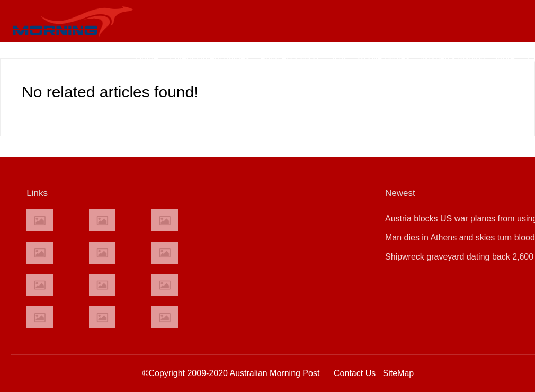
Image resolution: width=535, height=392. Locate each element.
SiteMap (399, 373)
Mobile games (384, 58)
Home (147, 58)
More (505, 58)
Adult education (289, 58)
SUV (338, 58)
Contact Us (355, 373)
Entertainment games (209, 58)
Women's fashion (453, 58)
